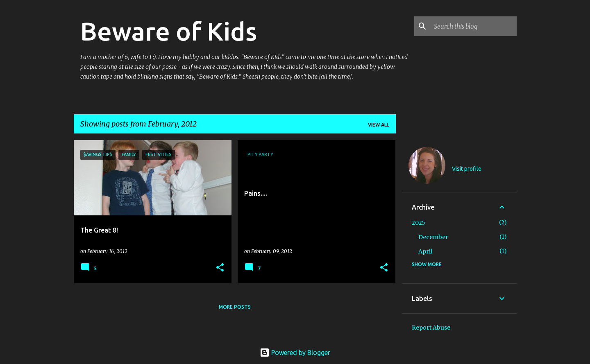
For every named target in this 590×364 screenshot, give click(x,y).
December (433, 237)
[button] (220, 268)
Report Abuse (431, 328)
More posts (235, 307)
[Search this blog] (474, 26)
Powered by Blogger (295, 353)
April (425, 251)
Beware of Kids (169, 31)
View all (379, 125)
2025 (419, 223)
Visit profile (467, 169)
